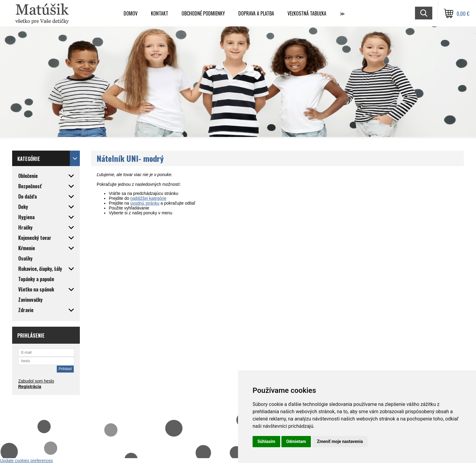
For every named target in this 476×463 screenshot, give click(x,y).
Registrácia (30, 386)
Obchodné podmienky (203, 13)
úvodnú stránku (145, 203)
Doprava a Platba (256, 13)
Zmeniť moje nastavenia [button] (340, 441)
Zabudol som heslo (36, 381)
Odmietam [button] (296, 441)
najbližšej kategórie (148, 198)
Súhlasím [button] (266, 441)
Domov (131, 13)
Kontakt (160, 13)
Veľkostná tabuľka (307, 13)
